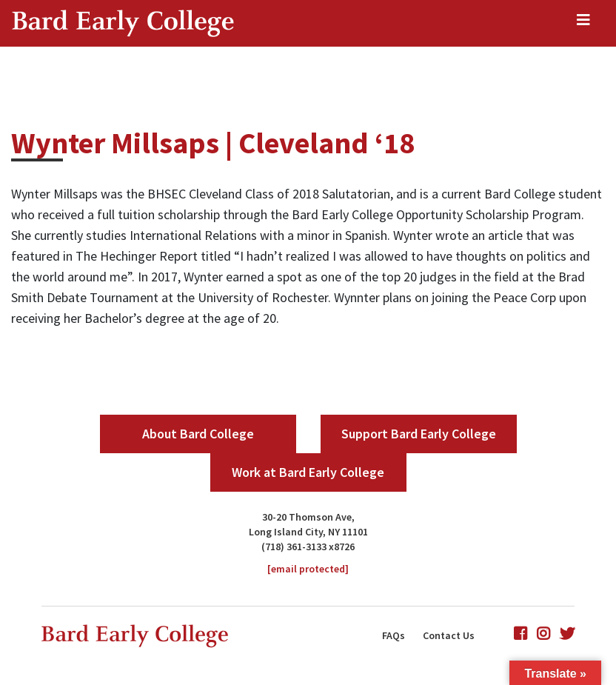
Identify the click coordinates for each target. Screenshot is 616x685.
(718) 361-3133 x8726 (308, 547)
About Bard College (198, 434)
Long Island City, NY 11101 (308, 532)
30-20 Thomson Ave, (308, 517)
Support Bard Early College (419, 434)
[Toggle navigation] (583, 24)
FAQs (394, 635)
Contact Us (449, 635)
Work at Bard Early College (308, 472)
